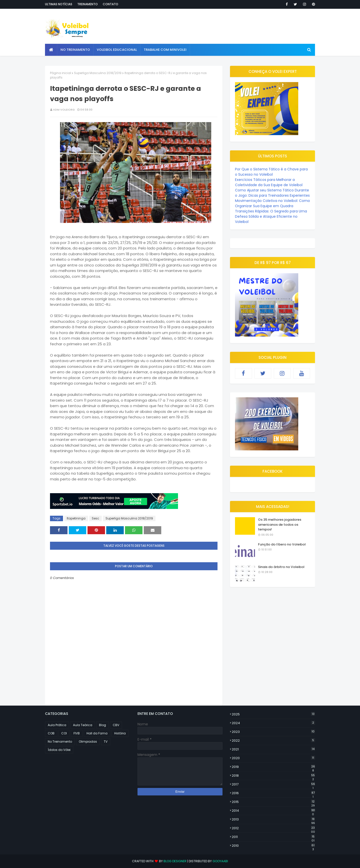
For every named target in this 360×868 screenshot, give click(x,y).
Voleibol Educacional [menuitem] (117, 50)
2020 (273, 758)
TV (106, 742)
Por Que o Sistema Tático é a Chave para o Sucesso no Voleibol (271, 172)
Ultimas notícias (59, 4)
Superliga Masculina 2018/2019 (98, 73)
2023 (273, 732)
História (120, 733)
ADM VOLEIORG (64, 110)
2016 (273, 793)
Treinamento (87, 4)
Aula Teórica (83, 725)
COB (51, 733)
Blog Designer (175, 861)
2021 (273, 749)
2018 (273, 776)
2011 (273, 837)
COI (64, 733)
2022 (273, 741)
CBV (116, 725)
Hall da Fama (97, 733)
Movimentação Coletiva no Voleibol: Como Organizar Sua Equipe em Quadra (272, 203)
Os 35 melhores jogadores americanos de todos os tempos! (280, 524)
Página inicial (60, 73)
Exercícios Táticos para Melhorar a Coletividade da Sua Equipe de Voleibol (269, 182)
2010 (273, 846)
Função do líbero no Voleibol (282, 544)
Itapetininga (76, 518)
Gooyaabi (220, 861)
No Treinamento (60, 742)
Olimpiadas (88, 742)
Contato (110, 4)
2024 (273, 723)
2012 (273, 828)
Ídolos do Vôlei (59, 750)
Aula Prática (57, 725)
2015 (273, 802)
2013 (273, 819)
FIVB (77, 733)
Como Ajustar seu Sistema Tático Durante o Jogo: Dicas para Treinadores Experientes (272, 193)
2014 (273, 811)
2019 (273, 767)
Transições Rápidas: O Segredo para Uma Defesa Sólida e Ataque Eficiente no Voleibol (271, 216)
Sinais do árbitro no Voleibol (281, 567)
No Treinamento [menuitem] (75, 50)
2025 (273, 714)
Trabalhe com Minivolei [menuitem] (165, 50)
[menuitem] (51, 50)
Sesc (95, 518)
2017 (273, 784)
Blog (102, 725)
